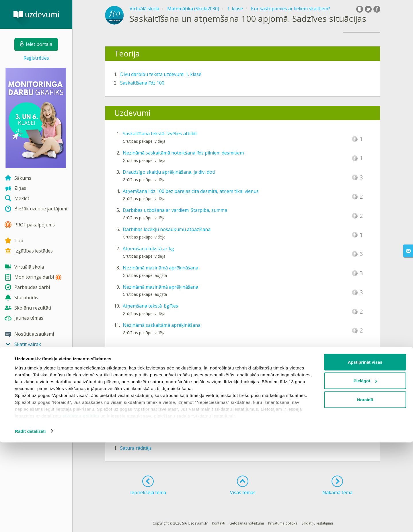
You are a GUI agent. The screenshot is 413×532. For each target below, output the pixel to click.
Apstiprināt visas (365, 452)
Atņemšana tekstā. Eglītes (150, 306)
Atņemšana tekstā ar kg (148, 249)
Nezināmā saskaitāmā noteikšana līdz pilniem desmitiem (183, 153)
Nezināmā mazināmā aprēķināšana (160, 268)
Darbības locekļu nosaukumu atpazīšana (167, 229)
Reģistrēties (36, 58)
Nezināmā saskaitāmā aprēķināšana (162, 325)
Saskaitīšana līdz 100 (142, 83)
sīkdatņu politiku (81, 505)
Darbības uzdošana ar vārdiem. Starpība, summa (175, 210)
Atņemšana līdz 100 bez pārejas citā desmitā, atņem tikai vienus (191, 191)
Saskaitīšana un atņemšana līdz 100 (158, 387)
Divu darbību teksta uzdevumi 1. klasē (161, 74)
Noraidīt (365, 489)
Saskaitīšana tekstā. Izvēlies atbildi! (160, 134)
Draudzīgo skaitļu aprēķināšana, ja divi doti (169, 172)
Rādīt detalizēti (30, 521)
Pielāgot (365, 471)
